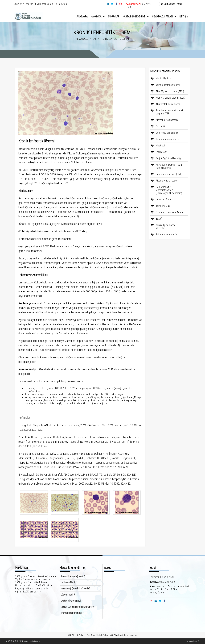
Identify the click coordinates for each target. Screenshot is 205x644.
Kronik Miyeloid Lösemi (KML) (171, 98)
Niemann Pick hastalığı (167, 120)
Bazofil (159, 219)
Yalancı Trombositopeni (168, 85)
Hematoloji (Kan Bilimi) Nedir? (75, 589)
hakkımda (98, 17)
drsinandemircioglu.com (33, 641)
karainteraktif (194, 641)
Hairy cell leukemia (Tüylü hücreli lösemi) (169, 166)
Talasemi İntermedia (166, 235)
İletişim (184, 17)
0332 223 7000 (167, 582)
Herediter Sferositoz (166, 199)
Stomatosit (162, 152)
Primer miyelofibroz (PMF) (169, 174)
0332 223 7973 (166, 577)
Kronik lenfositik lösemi (168, 139)
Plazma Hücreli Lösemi (167, 181)
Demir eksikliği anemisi (167, 133)
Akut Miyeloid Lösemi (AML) (170, 91)
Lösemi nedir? (68, 595)
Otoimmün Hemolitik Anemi (170, 212)
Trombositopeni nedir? (72, 613)
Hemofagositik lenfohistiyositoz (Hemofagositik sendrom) (169, 190)
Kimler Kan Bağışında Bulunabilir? (77, 607)
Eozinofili (160, 126)
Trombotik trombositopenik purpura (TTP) (170, 112)
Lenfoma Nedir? (69, 582)
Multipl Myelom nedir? (72, 601)
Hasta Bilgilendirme (136, 17)
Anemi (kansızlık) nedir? (73, 576)
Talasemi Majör (164, 206)
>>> (39, 592)
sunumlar (114, 17)
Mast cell (160, 146)
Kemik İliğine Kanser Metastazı (166, 227)
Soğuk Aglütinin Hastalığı (168, 158)
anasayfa (82, 17)
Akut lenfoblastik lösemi (168, 104)
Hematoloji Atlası (164, 17)
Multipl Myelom (163, 78)
